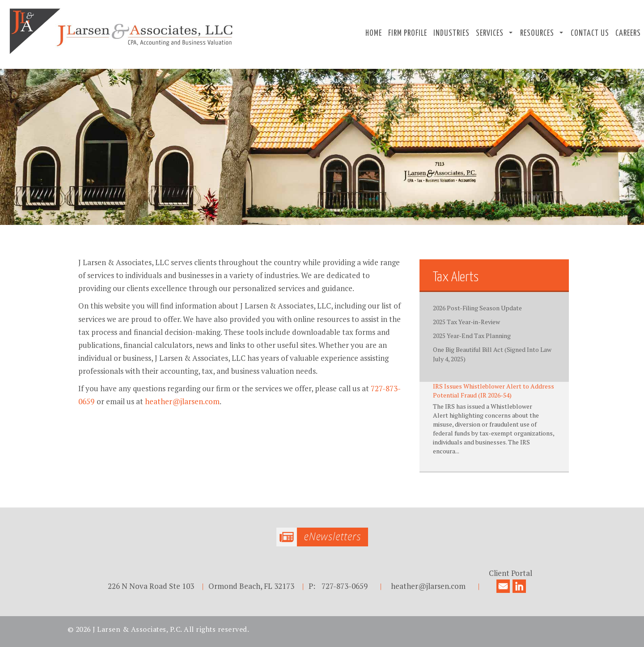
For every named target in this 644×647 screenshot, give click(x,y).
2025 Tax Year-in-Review (466, 322)
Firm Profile (408, 34)
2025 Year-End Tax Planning (472, 336)
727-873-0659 (345, 586)
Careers (628, 34)
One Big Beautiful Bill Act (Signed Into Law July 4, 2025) (492, 354)
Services (490, 34)
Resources (537, 34)
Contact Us (590, 34)
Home (374, 34)
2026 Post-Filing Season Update (477, 308)
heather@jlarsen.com (182, 401)
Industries (451, 34)
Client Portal (511, 573)
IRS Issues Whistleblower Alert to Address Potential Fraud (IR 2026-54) (494, 391)
